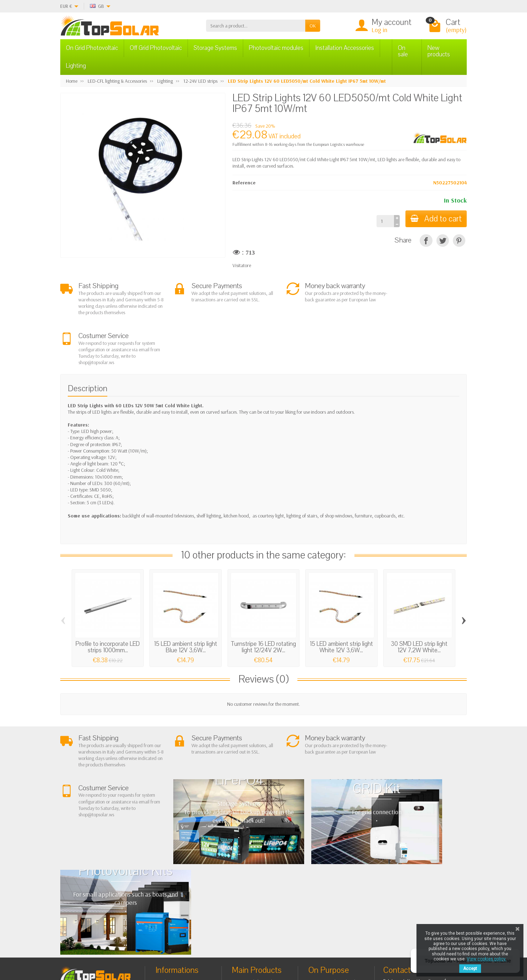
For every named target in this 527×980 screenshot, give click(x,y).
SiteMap (323, 889)
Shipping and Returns (183, 874)
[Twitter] (150, 946)
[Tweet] (443, 241)
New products (439, 51)
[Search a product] (256, 26)
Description (88, 346)
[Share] (426, 241)
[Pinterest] (459, 241)
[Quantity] (384, 221)
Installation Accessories (345, 48)
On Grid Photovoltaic (92, 48)
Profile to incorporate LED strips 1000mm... (108, 605)
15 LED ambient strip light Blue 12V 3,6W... (186, 605)
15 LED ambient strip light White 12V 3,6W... (341, 605)
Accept (470, 969)
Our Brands (326, 898)
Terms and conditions (183, 865)
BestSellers (325, 871)
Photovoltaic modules (276, 48)
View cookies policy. (487, 959)
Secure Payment (177, 883)
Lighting (76, 66)
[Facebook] (134, 946)
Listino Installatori (179, 892)
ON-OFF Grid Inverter (259, 883)
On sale (403, 51)
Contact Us (325, 880)
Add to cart (435, 219)
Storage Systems (215, 48)
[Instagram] (183, 946)
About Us (171, 856)
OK (313, 26)
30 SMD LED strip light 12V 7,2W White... (419, 605)
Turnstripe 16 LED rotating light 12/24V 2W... (263, 605)
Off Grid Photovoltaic (156, 48)
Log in (379, 30)
